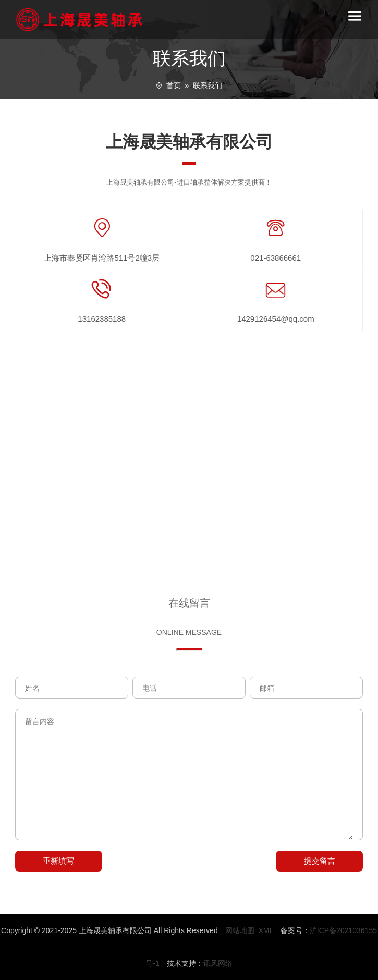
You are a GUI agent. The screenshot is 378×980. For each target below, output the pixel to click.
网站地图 (240, 930)
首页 (174, 85)
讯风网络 (218, 963)
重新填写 (58, 861)
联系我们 (208, 85)
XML (265, 930)
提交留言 (320, 861)
